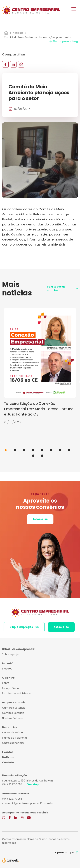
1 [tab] (6, 450)
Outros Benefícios (13, 743)
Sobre (6, 683)
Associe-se (40, 519)
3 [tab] (24, 450)
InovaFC (7, 669)
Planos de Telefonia (14, 738)
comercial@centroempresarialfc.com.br (28, 803)
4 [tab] (33, 450)
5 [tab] (42, 450)
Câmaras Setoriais (14, 708)
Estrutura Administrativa (17, 693)
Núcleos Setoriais (13, 718)
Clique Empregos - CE (24, 627)
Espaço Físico (10, 688)
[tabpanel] (40, 366)
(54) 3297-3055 (12, 784)
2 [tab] (15, 450)
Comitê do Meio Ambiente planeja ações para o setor (38, 37)
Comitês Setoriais (13, 713)
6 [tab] (51, 450)
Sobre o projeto (12, 654)
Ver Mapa (34, 784)
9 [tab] (33, 456)
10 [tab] (42, 456)
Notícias (18, 33)
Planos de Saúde (12, 732)
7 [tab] (60, 450)
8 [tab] (69, 450)
